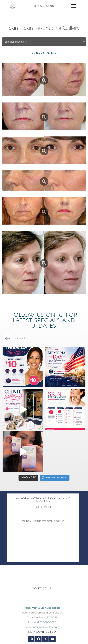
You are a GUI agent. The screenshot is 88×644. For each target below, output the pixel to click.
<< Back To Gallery (44, 53)
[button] (74, 6)
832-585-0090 (44, 6)
